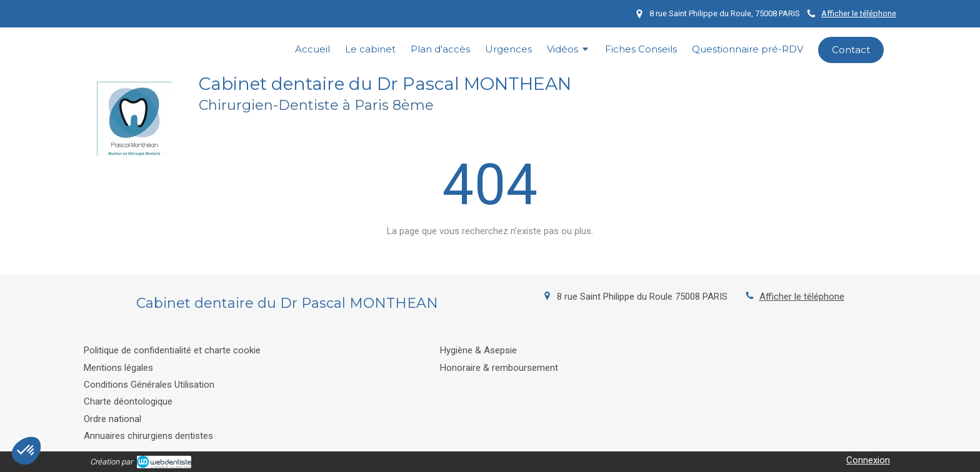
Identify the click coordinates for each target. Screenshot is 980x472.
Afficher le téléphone (859, 13)
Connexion (868, 460)
